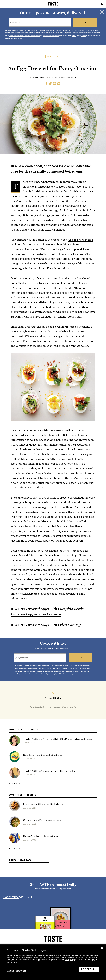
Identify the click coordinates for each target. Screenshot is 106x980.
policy (74, 36)
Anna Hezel (39, 77)
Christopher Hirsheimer (65, 77)
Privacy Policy (70, 960)
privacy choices (12, 963)
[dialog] (53, 962)
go (85, 22)
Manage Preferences (17, 971)
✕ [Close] (102, 948)
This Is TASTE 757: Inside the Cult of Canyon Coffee (49, 771)
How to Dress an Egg (80, 239)
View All (15, 784)
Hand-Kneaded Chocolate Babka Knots (43, 804)
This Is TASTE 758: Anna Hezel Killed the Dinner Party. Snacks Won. (58, 739)
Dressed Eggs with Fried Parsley (53, 625)
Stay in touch (11, 897)
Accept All (89, 969)
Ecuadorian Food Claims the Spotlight (42, 755)
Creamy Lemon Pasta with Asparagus (42, 820)
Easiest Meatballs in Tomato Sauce (41, 836)
